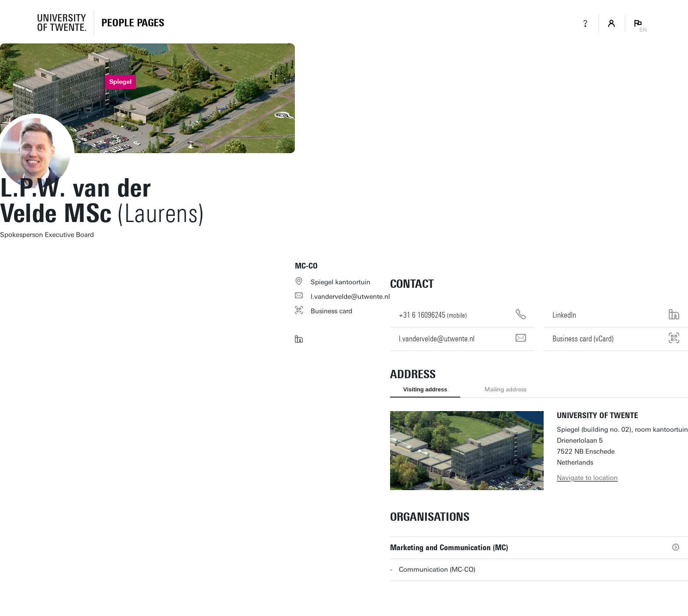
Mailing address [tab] (505, 389)
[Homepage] (133, 23)
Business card (331, 311)
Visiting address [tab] (425, 389)
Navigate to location (587, 478)
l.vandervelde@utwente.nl (350, 297)
